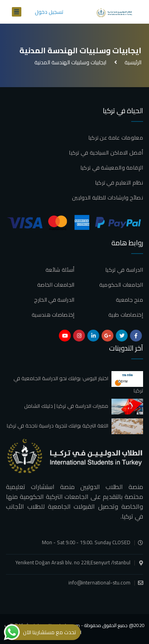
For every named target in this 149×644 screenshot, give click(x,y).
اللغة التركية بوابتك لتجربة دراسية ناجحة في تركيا (58, 426)
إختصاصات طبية (126, 315)
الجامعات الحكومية (121, 285)
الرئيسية (132, 62)
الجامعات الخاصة (56, 285)
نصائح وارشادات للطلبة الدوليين (108, 198)
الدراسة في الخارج (54, 300)
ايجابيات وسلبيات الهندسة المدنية (70, 62)
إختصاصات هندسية (53, 315)
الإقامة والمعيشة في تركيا (112, 168)
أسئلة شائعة (60, 270)
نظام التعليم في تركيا (119, 183)
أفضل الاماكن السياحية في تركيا (106, 153)
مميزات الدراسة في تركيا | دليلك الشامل (66, 406)
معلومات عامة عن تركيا (116, 138)
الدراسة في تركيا (124, 270)
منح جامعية (129, 300)
